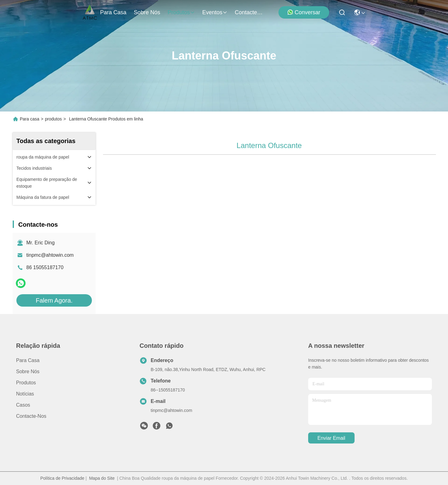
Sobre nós (147, 12)
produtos (181, 12)
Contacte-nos (250, 12)
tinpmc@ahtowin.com (50, 255)
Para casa (113, 12)
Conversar (304, 12)
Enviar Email (331, 438)
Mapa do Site (102, 478)
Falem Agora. (54, 300)
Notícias (25, 394)
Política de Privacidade (62, 478)
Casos (23, 405)
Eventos (215, 12)
